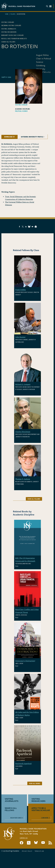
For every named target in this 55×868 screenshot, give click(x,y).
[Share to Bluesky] (29, 227)
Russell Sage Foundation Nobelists (14, 39)
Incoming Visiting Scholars (11, 25)
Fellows (13, 14)
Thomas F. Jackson (23, 479)
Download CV (9, 137)
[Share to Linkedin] (26, 227)
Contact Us (24, 838)
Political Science (21, 111)
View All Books (35, 783)
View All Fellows (34, 499)
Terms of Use (39, 851)
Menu (49, 6)
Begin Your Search (16, 818)
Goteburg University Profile (32, 137)
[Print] (36, 227)
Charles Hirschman (23, 432)
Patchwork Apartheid (23, 763)
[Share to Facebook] (19, 227)
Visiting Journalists (9, 29)
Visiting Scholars (8, 22)
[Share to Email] (32, 227)
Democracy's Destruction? (25, 661)
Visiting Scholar (21, 105)
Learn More (45, 818)
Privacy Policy (27, 851)
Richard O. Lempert (23, 384)
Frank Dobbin (21, 290)
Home (7, 14)
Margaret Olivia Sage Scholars (13, 35)
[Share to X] (23, 227)
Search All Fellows (8, 42)
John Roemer (20, 337)
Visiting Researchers (9, 32)
